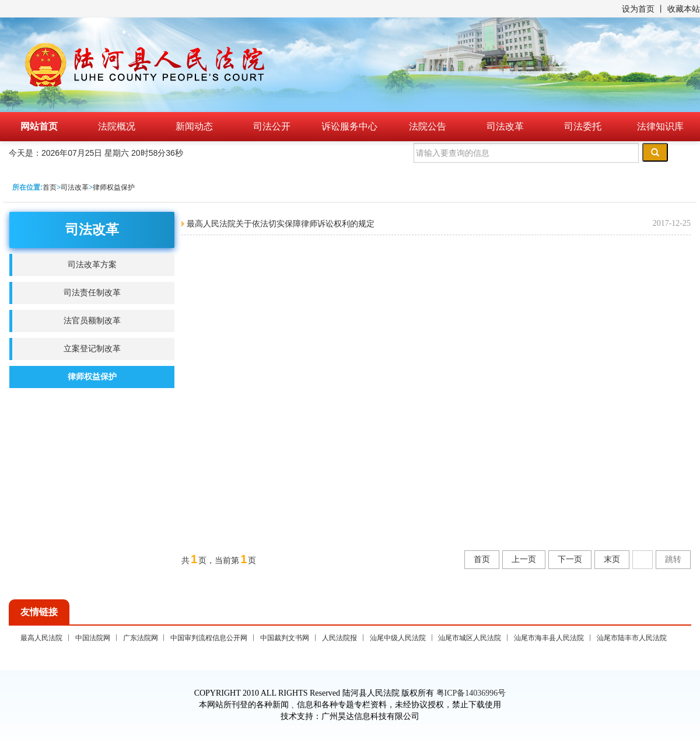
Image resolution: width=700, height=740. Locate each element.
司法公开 (272, 126)
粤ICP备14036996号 (471, 693)
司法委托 (583, 126)
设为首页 (638, 9)
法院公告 (428, 126)
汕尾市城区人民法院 (470, 638)
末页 (612, 559)
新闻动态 (194, 126)
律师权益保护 (114, 187)
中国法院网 (93, 638)
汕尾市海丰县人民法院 (549, 638)
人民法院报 (339, 638)
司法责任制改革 (92, 293)
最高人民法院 (41, 638)
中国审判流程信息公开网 (209, 638)
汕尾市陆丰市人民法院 (632, 638)
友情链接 (39, 612)
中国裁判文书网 (285, 638)
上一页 (524, 559)
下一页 (570, 559)
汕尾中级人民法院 (398, 638)
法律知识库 (660, 126)
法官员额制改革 (92, 321)
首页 (50, 187)
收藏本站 (684, 9)
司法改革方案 (92, 265)
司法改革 (505, 126)
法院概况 (117, 126)
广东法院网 (141, 638)
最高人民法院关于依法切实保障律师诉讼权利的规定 (279, 224)
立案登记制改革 (92, 349)
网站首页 (39, 126)
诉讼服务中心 (349, 126)
